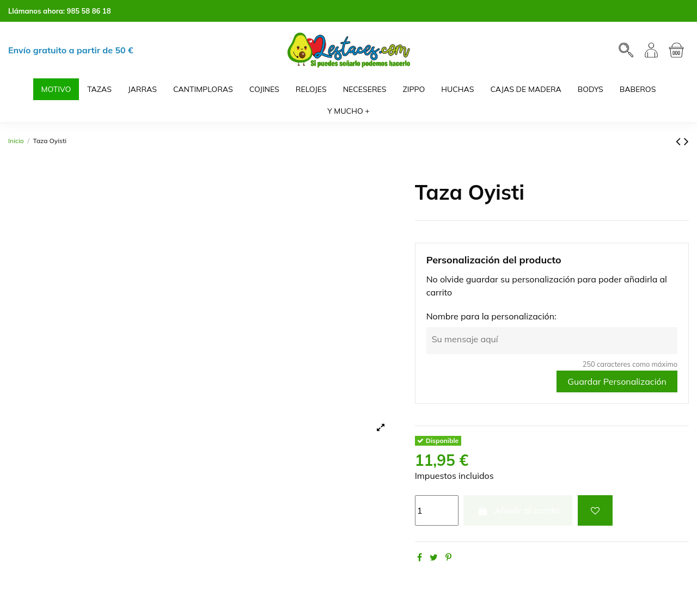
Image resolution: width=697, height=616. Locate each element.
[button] (348, 111)
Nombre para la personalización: (491, 316)
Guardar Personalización (617, 381)
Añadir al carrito (518, 510)
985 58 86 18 (89, 11)
